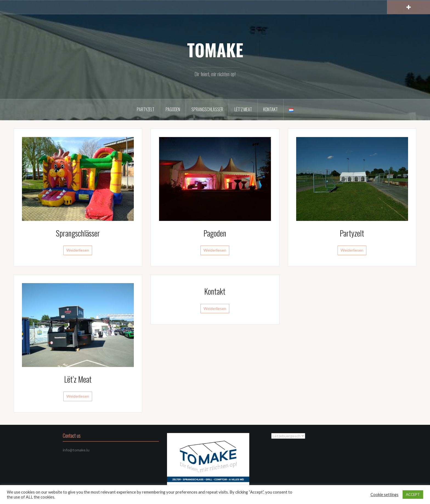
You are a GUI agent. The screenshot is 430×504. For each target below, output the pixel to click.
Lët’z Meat (243, 109)
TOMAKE (215, 50)
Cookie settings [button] (384, 495)
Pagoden (173, 109)
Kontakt (271, 109)
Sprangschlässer (207, 109)
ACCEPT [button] (413, 494)
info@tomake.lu (76, 450)
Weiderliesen (78, 250)
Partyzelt (146, 109)
